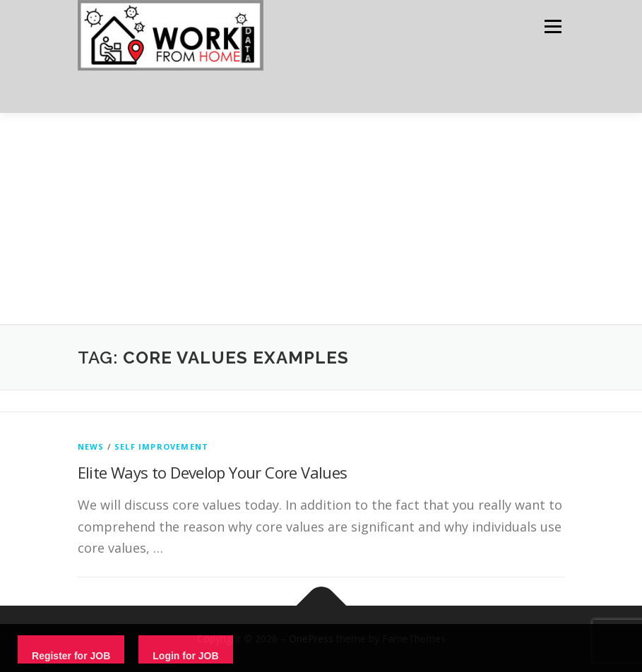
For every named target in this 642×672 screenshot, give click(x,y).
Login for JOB (185, 656)
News (91, 446)
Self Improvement (161, 446)
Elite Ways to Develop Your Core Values (213, 472)
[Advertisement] (321, 219)
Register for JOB (71, 656)
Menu (553, 26)
